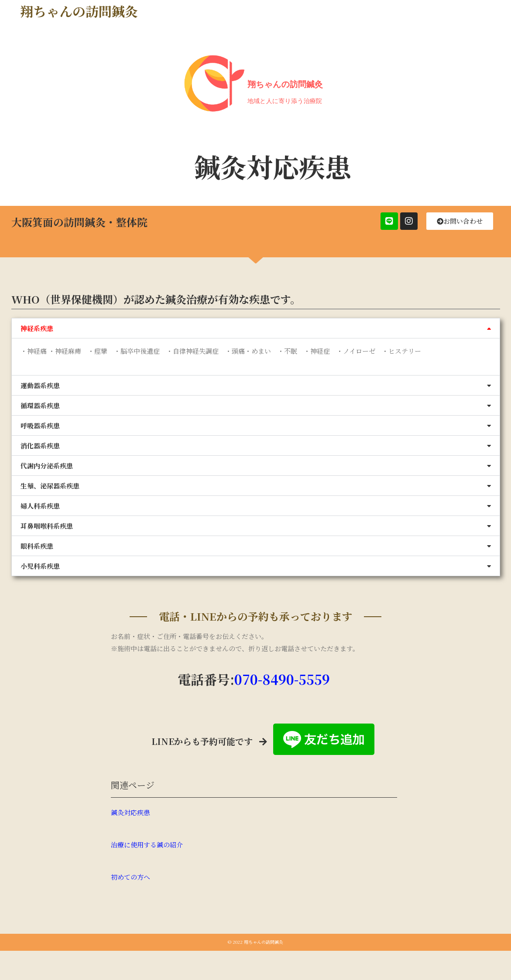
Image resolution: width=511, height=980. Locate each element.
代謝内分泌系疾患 (47, 466)
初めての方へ (130, 877)
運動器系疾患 (40, 385)
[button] (256, 328)
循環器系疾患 (40, 405)
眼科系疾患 (37, 546)
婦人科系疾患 (40, 506)
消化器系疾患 (40, 446)
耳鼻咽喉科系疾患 (47, 526)
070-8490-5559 (282, 679)
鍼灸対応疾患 (130, 812)
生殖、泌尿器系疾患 (50, 486)
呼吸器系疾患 (40, 425)
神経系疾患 (37, 328)
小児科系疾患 (40, 566)
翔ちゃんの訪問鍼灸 (79, 11)
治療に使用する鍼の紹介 (147, 845)
